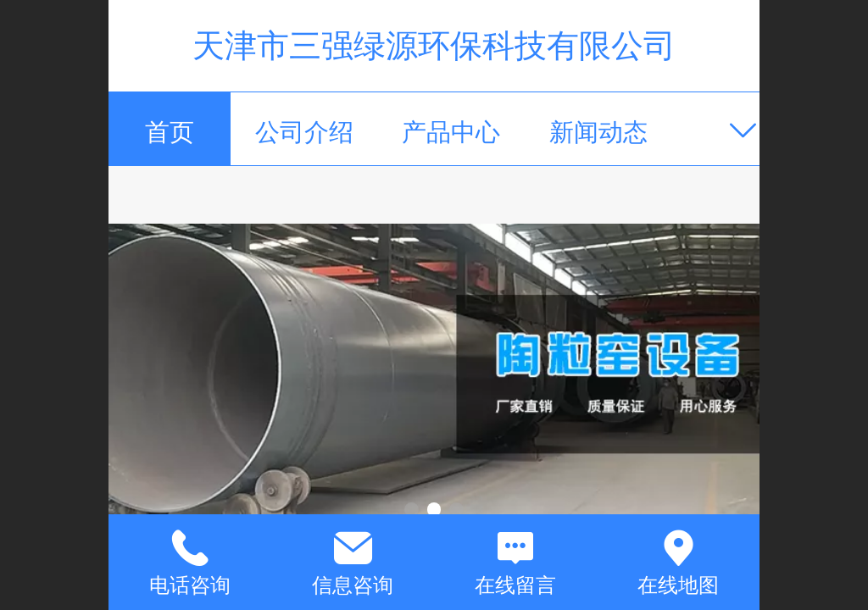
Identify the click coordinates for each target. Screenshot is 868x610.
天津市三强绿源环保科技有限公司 (434, 45)
